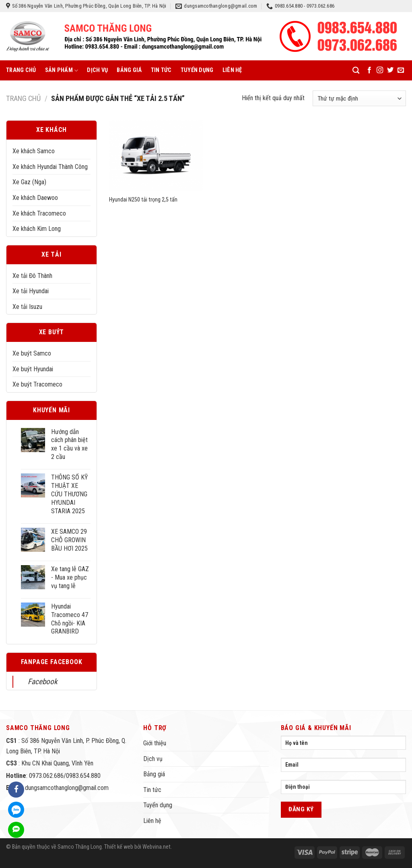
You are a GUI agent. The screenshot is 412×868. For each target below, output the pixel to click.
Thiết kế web (119, 847)
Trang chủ (21, 70)
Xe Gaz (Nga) (29, 182)
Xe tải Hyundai (31, 291)
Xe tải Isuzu (27, 307)
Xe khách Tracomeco (39, 213)
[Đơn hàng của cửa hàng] (359, 98)
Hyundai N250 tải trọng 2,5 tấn (143, 200)
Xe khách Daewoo (35, 198)
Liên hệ (232, 70)
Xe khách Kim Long (37, 229)
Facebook (43, 682)
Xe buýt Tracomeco (37, 384)
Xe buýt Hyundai (33, 369)
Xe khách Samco (34, 151)
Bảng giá (129, 70)
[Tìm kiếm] (356, 71)
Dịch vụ (97, 70)
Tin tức (161, 70)
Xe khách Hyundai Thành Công (50, 167)
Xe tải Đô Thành (32, 276)
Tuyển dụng (197, 70)
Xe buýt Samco (32, 353)
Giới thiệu (155, 743)
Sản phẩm (62, 71)
